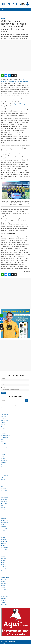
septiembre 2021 (5, 602)
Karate (3, 442)
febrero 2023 (4, 567)
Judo (2, 439)
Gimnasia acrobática (6, 435)
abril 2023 (3, 562)
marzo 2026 (4, 489)
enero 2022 (4, 594)
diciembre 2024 (4, 520)
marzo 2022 (4, 590)
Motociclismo (4, 444)
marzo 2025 (4, 514)
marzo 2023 (4, 565)
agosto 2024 (4, 529)
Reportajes (4, 463)
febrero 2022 (4, 592)
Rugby (2, 465)
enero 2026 (4, 493)
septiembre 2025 (5, 501)
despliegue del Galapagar (18, 104)
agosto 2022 (4, 579)
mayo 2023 (4, 560)
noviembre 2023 (5, 548)
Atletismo (3, 412)
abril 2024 (3, 537)
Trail (2, 477)
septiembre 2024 (5, 527)
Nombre (3, 378)
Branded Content (5, 420)
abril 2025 (3, 512)
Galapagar (21, 72)
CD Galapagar (13, 72)
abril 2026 (3, 487)
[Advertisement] (15, 56)
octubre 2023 (4, 550)
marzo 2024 (4, 539)
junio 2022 (3, 583)
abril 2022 (3, 588)
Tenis (2, 473)
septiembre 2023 (5, 552)
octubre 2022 (4, 575)
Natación (3, 450)
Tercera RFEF (27, 72)
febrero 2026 (4, 491)
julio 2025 (3, 506)
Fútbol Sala (4, 433)
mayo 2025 (4, 510)
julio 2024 (3, 531)
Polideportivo (4, 460)
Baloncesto (4, 418)
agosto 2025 (4, 503)
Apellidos (3, 383)
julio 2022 (3, 581)
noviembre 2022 (5, 573)
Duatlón (3, 425)
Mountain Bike (4, 448)
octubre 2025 (4, 499)
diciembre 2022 (4, 571)
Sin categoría (4, 469)
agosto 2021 (4, 605)
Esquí (2, 427)
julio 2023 (3, 556)
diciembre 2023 (4, 546)
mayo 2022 (4, 586)
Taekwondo (4, 471)
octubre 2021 (4, 600)
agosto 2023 (4, 554)
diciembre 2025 (4, 495)
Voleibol (3, 479)
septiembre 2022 (5, 577)
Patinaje (3, 458)
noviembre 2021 (5, 598)
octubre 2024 (4, 525)
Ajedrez (3, 408)
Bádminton (4, 416)
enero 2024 (4, 543)
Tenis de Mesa (4, 475)
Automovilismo (4, 414)
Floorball (3, 429)
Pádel (2, 456)
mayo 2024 (4, 535)
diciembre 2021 (4, 596)
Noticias (3, 454)
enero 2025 (4, 518)
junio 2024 (3, 533)
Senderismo (4, 467)
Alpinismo (3, 410)
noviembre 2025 (5, 497)
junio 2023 (3, 558)
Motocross (4, 446)
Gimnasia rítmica (5, 437)
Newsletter (4, 452)
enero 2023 (4, 569)
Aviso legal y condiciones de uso (9, 641)
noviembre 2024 (5, 522)
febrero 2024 (4, 541)
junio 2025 (3, 508)
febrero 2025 (4, 516)
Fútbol (3, 19)
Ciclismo (3, 423)
